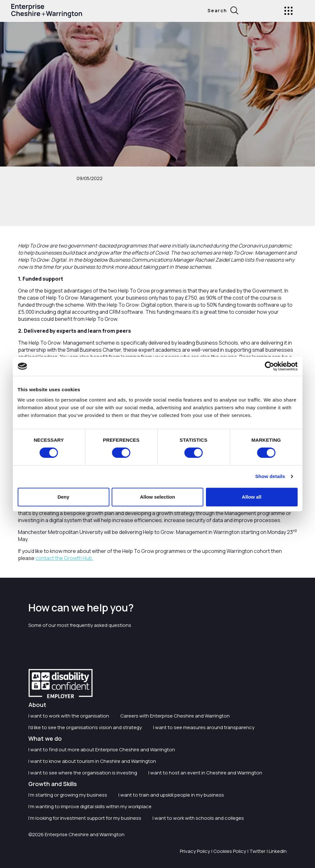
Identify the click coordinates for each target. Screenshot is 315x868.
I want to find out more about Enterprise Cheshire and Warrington (102, 750)
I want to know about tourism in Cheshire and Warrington (92, 761)
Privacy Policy (195, 851)
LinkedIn (278, 851)
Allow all (252, 497)
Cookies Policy (230, 851)
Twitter (257, 851)
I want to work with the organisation (69, 716)
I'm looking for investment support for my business (85, 818)
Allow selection (157, 497)
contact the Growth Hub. (64, 558)
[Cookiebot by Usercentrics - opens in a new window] (269, 366)
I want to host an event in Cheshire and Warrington (205, 773)
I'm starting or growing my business (68, 795)
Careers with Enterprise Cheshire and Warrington (175, 716)
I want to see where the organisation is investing (83, 773)
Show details (270, 476)
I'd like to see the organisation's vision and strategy (85, 727)
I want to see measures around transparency (204, 727)
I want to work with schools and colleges (198, 818)
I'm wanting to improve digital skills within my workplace (90, 806)
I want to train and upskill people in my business (171, 795)
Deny (64, 497)
